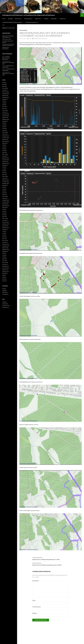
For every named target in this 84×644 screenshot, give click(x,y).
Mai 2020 (4, 213)
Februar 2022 (5, 176)
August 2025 (5, 99)
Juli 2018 (4, 253)
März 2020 (5, 217)
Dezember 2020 (6, 200)
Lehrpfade (46, 19)
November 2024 (6, 116)
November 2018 (6, 246)
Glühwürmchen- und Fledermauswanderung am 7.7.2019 (51, 558)
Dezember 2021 (6, 180)
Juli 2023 (4, 145)
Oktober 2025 (5, 96)
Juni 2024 (4, 125)
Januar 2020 (5, 220)
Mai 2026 (4, 83)
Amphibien (5, 290)
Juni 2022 (4, 169)
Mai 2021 (4, 191)
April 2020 (4, 215)
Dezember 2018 (6, 244)
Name (34, 600)
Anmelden (4, 302)
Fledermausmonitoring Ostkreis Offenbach (12, 22)
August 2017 (5, 274)
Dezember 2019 (6, 222)
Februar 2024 (5, 132)
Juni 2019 (4, 233)
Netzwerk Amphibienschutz (32, 22)
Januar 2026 (5, 90)
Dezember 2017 (6, 266)
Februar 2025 (5, 110)
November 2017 (6, 268)
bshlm (29, 39)
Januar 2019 (5, 242)
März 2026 (5, 86)
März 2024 (5, 130)
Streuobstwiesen (28, 19)
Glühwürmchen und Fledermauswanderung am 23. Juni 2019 (51, 564)
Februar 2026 (5, 88)
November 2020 (6, 202)
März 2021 (5, 195)
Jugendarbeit (53, 19)
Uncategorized (23, 30)
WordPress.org (5, 307)
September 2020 (6, 206)
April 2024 (4, 129)
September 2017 (6, 272)
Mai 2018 (4, 257)
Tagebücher (62, 19)
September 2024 (6, 119)
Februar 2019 (5, 240)
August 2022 (5, 165)
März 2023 (5, 152)
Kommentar (36, 581)
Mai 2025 (4, 105)
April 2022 (4, 173)
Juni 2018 (4, 255)
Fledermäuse (5, 292)
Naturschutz (18, 19)
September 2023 (6, 141)
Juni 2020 (4, 211)
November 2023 (6, 138)
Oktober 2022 (5, 162)
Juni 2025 (4, 103)
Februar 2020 (5, 218)
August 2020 (5, 207)
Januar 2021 (5, 198)
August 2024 (5, 121)
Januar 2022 (5, 178)
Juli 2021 (4, 187)
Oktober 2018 (5, 248)
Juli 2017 (4, 275)
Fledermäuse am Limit (7, 39)
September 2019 (6, 228)
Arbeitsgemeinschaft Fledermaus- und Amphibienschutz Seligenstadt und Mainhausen (29, 15)
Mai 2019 (4, 235)
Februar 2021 (5, 196)
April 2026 (4, 85)
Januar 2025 (5, 112)
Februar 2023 (5, 154)
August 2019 (5, 229)
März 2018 (5, 261)
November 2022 (6, 160)
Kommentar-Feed (6, 306)
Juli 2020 (4, 209)
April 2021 (4, 193)
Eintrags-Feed (5, 304)
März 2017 (5, 281)
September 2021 (6, 184)
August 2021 (5, 185)
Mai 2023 (4, 149)
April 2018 (4, 259)
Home (4, 19)
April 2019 (4, 237)
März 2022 (5, 174)
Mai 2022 (4, 171)
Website (35, 613)
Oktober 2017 (5, 270)
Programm (10, 19)
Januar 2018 (5, 264)
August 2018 (5, 252)
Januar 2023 (5, 156)
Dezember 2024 (6, 114)
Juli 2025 (4, 101)
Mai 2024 (4, 127)
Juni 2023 (4, 147)
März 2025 (5, 108)
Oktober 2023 (5, 140)
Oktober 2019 (5, 226)
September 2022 (6, 163)
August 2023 (5, 143)
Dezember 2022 (6, 158)
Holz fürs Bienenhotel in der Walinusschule (6, 58)
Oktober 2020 (5, 204)
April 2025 (4, 107)
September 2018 (6, 250)
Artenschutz (38, 19)
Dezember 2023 (6, 136)
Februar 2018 (5, 263)
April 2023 (4, 151)
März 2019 (5, 239)
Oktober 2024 (5, 118)
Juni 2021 (4, 189)
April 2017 (4, 279)
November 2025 (6, 94)
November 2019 (6, 224)
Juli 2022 (4, 167)
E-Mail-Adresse (36, 607)
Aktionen (4, 289)
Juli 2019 (4, 231)
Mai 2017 (4, 277)
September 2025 (6, 97)
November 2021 (6, 182)
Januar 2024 (5, 134)
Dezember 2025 (6, 92)
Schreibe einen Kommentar (40, 39)
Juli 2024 (4, 123)
